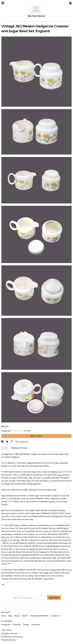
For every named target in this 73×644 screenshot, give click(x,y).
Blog (10, 616)
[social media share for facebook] (3, 442)
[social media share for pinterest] (12, 442)
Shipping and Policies (39, 616)
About (17, 616)
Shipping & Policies (19, 448)
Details (5, 448)
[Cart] (70, 4)
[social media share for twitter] (7, 442)
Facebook (36, 625)
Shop (4, 616)
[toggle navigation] (3, 3)
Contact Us (55, 616)
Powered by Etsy (9, 640)
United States (18, 431)
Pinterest (17, 625)
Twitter (26, 625)
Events (25, 616)
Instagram (6, 625)
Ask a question (22, 442)
